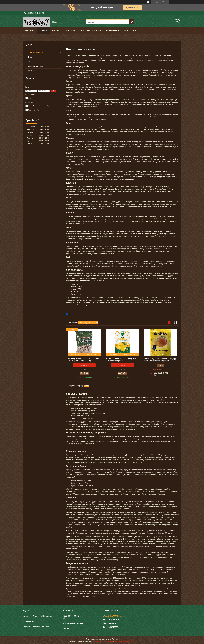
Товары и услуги (36, 52)
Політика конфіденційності (124, 641)
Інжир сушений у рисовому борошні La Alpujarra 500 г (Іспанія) (83, 360)
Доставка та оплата (91, 30)
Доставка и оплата (37, 66)
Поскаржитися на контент (103, 641)
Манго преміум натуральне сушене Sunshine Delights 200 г (121, 360)
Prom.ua (115, 639)
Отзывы (32, 62)
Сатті (136, 30)
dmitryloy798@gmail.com (116, 616)
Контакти (70, 30)
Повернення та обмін (117, 30)
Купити (84, 365)
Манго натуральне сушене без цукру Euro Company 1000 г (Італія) (160, 360)
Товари (43, 30)
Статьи (31, 71)
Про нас (56, 30)
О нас (31, 57)
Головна (30, 30)
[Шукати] (131, 22)
